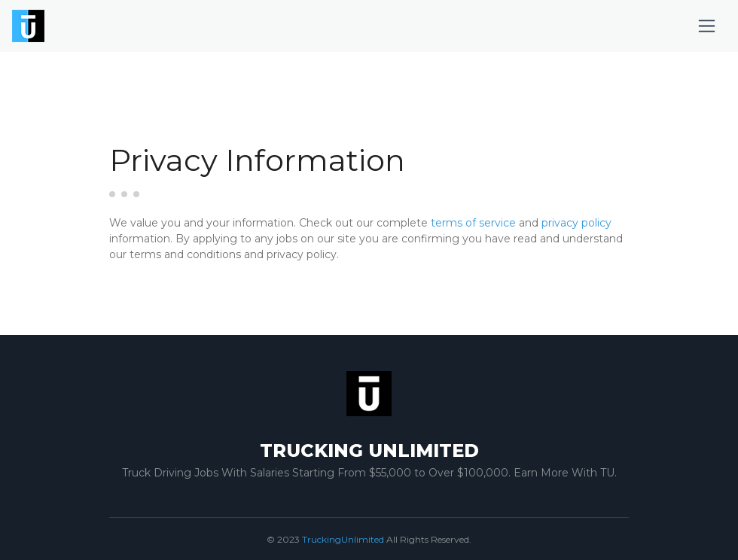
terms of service (473, 223)
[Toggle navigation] (707, 26)
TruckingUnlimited (343, 539)
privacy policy (576, 223)
